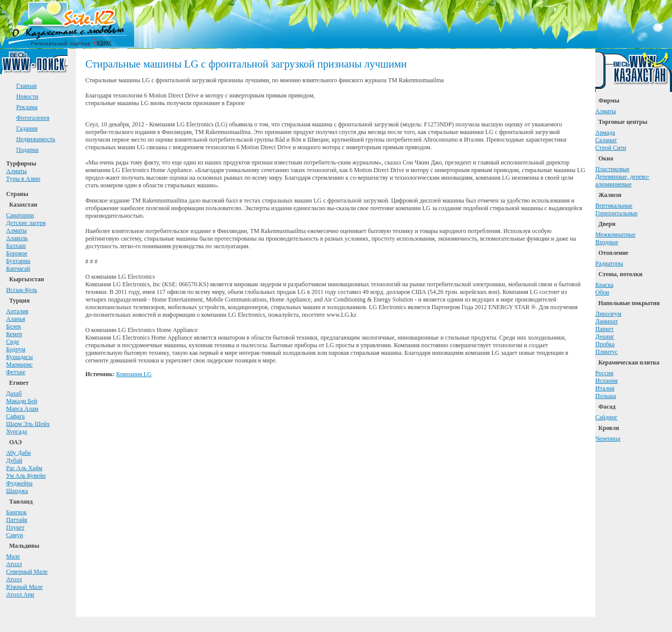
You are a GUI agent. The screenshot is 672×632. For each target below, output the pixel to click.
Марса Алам (22, 409)
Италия (605, 388)
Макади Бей (22, 401)
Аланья (15, 319)
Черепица (608, 439)
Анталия (17, 311)
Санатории (20, 215)
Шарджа (17, 491)
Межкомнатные (615, 235)
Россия (604, 373)
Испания (606, 381)
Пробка (605, 344)
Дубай (14, 460)
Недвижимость (36, 139)
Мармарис (19, 364)
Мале (13, 556)
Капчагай (18, 269)
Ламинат (606, 321)
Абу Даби (19, 453)
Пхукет (15, 527)
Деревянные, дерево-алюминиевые (622, 180)
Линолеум (608, 314)
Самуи (14, 535)
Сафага (15, 416)
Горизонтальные (617, 213)
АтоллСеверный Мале (27, 568)
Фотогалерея (33, 118)
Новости (27, 96)
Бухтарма (18, 261)
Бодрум (16, 349)
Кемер (14, 334)
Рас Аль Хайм (24, 468)
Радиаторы (609, 263)
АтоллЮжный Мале (24, 583)
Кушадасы (20, 357)
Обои (602, 292)
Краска (604, 285)
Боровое (17, 253)
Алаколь (17, 238)
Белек (13, 326)
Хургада (17, 431)
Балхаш (16, 246)
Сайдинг (606, 417)
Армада (605, 132)
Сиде (13, 342)
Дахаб (14, 393)
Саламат (606, 140)
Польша (606, 396)
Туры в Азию (23, 179)
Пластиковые (612, 169)
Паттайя (17, 520)
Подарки (27, 150)
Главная (26, 86)
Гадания (27, 128)
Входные (607, 242)
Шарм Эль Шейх (28, 424)
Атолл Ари (20, 594)
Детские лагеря (26, 223)
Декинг (605, 337)
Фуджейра (19, 483)
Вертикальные (614, 206)
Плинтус (606, 352)
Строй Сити (611, 148)
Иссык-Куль (22, 290)
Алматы (17, 171)
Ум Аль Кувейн (26, 476)
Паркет (604, 329)
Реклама (27, 107)
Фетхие (16, 372)
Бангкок (17, 512)
